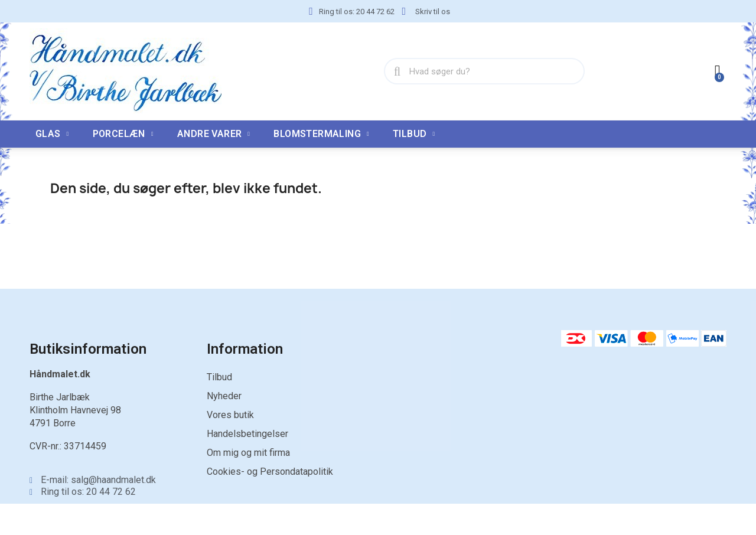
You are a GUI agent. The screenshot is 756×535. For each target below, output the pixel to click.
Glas (52, 134)
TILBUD (414, 134)
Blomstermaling (321, 134)
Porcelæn (123, 134)
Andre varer (214, 134)
